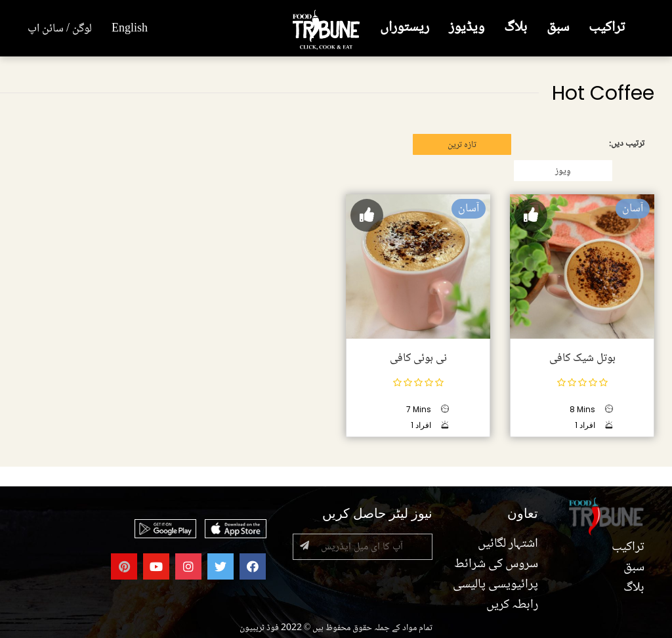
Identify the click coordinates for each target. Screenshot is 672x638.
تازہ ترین (462, 145)
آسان (633, 209)
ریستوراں (405, 28)
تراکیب (607, 28)
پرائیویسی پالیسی (495, 585)
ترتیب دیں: (627, 144)
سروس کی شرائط (496, 564)
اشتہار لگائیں (508, 544)
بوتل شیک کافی (582, 358)
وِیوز (563, 171)
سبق (558, 28)
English (130, 29)
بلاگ (515, 28)
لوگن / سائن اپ (60, 29)
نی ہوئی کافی (418, 358)
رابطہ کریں (512, 605)
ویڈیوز (467, 28)
